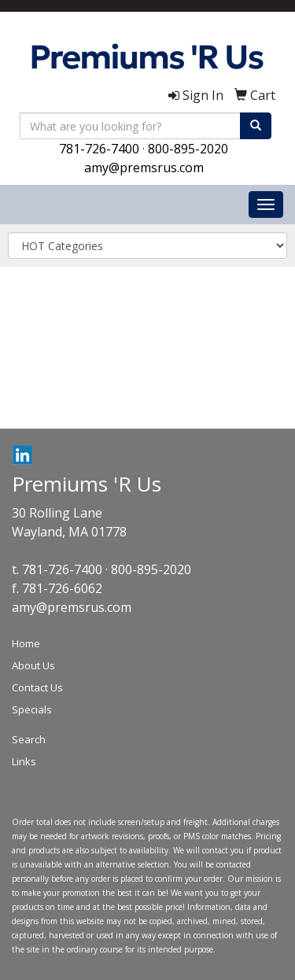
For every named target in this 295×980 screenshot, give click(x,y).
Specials (32, 709)
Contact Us (37, 687)
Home (26, 643)
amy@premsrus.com (144, 168)
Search (29, 739)
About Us (33, 665)
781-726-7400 (99, 149)
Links (24, 761)
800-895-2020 (188, 149)
